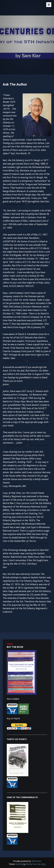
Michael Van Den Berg (36, 864)
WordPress (36, 861)
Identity (19, 864)
